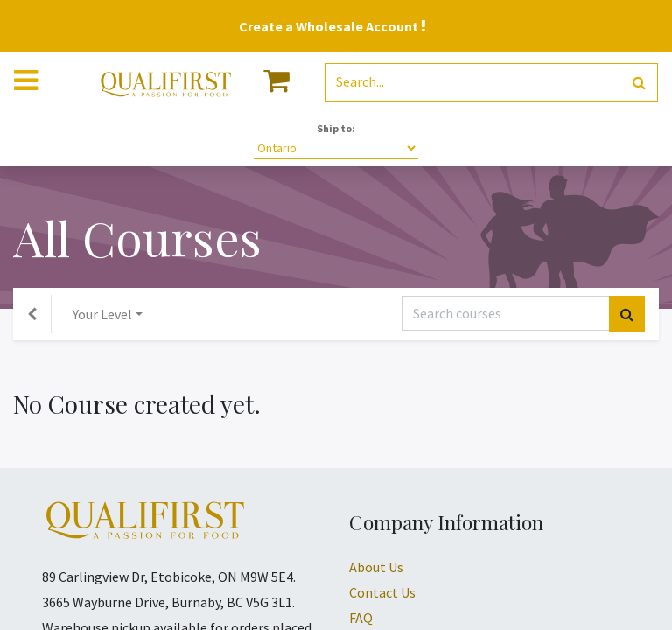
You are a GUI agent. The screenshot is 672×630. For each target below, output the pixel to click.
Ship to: (336, 128)
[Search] (639, 83)
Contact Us (382, 592)
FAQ (361, 618)
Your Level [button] (102, 314)
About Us (376, 567)
